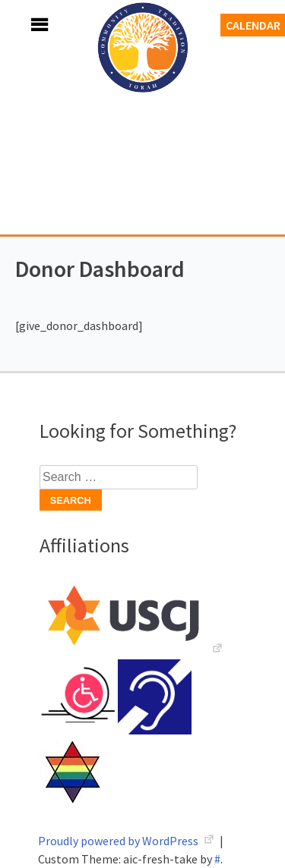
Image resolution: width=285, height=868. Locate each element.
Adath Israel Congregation (143, 131)
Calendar (253, 25)
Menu (23, 25)
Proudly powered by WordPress (119, 841)
